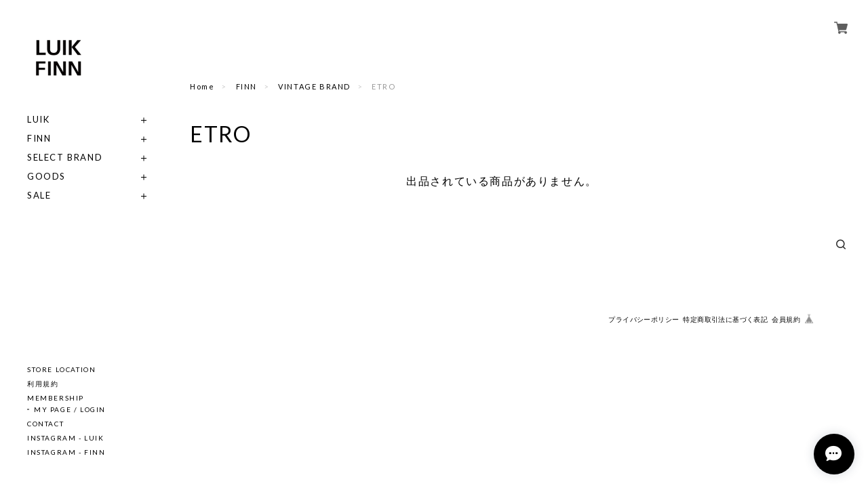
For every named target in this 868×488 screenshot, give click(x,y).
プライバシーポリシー (644, 320)
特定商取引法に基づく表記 (725, 320)
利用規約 (43, 384)
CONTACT (45, 424)
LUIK (38, 120)
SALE (39, 196)
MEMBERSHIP (56, 398)
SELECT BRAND (65, 158)
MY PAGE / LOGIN (70, 409)
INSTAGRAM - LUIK (66, 438)
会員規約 (786, 320)
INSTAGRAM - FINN (66, 452)
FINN (39, 139)
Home (202, 86)
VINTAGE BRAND (314, 86)
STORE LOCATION (61, 369)
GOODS (46, 177)
